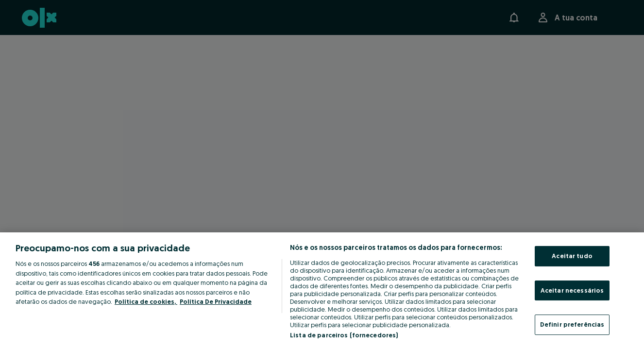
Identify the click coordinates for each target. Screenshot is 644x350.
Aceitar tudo (572, 256)
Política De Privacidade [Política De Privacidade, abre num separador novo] (216, 301)
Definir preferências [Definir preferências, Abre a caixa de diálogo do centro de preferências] (572, 324)
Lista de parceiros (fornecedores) (344, 335)
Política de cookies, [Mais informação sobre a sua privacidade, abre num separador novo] (146, 301)
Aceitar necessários (572, 290)
